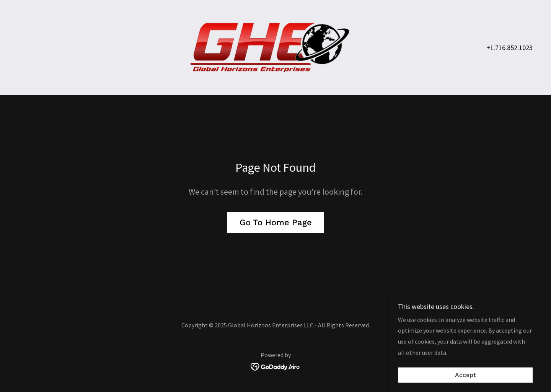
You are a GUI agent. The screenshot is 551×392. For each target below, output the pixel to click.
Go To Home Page (276, 222)
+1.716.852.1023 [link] (509, 48)
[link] (275, 47)
